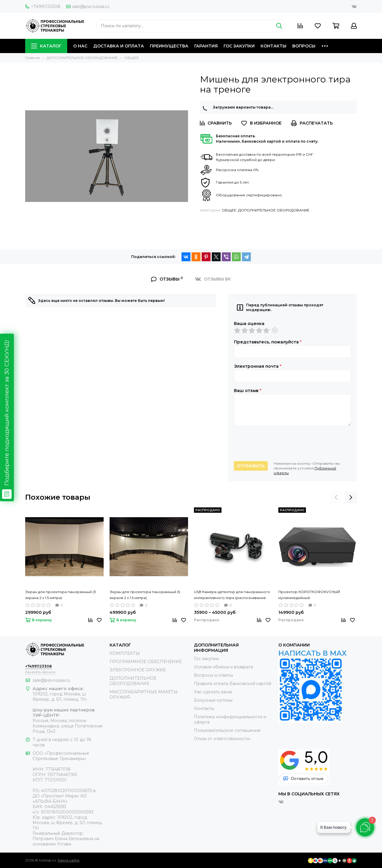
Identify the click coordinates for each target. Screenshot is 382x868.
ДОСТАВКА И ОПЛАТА (119, 46)
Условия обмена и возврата (223, 667)
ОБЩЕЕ (229, 210)
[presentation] (279, 444)
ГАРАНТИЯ (206, 46)
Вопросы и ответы (214, 675)
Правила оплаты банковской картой (233, 684)
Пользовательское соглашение (227, 730)
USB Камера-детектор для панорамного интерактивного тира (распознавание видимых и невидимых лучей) (232, 595)
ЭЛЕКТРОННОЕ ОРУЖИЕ (138, 670)
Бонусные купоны (213, 700)
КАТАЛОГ (46, 46)
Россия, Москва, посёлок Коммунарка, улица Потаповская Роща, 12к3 (68, 726)
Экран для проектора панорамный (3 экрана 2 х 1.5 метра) (61, 595)
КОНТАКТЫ (273, 46)
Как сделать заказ (213, 692)
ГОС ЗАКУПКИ (239, 46)
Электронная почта (258, 366)
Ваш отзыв (248, 391)
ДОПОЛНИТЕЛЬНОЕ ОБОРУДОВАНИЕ (274, 210)
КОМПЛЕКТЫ (125, 653)
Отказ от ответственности (222, 739)
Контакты (204, 708)
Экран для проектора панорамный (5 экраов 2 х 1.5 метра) (145, 595)
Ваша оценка (249, 324)
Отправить (251, 466)
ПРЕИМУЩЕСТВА (169, 46)
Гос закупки (206, 659)
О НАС (80, 46)
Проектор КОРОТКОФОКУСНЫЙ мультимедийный (309, 595)
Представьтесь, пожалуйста (268, 342)
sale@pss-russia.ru (88, 7)
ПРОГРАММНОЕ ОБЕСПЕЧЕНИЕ (146, 662)
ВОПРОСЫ (304, 46)
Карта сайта (69, 860)
